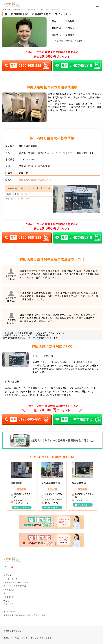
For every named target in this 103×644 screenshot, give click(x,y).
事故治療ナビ (19, 9)
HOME (6, 638)
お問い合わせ (46, 638)
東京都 (30, 9)
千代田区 (40, 9)
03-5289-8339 (27, 159)
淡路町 (79, 41)
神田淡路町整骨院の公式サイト (35, 179)
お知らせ (35, 638)
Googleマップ (28, 338)
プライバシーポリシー (20, 638)
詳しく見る (22, 507)
